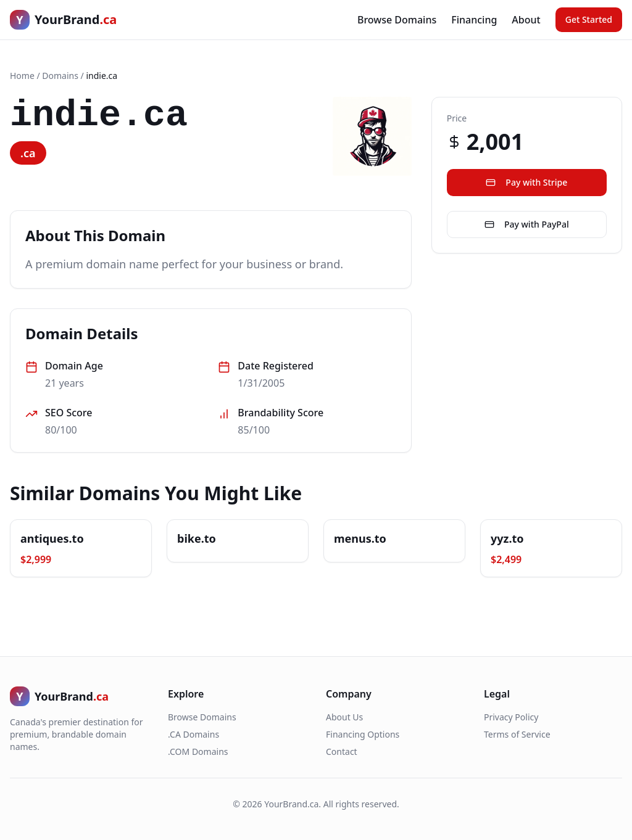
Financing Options (363, 734)
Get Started (589, 19)
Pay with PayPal (527, 224)
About (526, 20)
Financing (474, 20)
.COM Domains (198, 751)
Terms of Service (517, 734)
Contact (342, 751)
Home (22, 76)
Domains (60, 76)
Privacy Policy (511, 717)
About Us (344, 717)
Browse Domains (397, 20)
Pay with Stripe (526, 182)
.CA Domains (193, 734)
